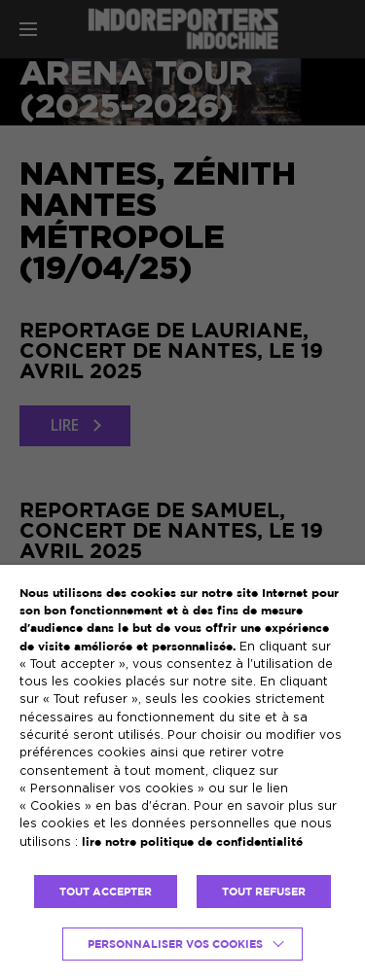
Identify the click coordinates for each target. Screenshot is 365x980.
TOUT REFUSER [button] (264, 892)
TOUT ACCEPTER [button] (106, 892)
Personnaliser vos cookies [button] (175, 944)
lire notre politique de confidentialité (192, 841)
